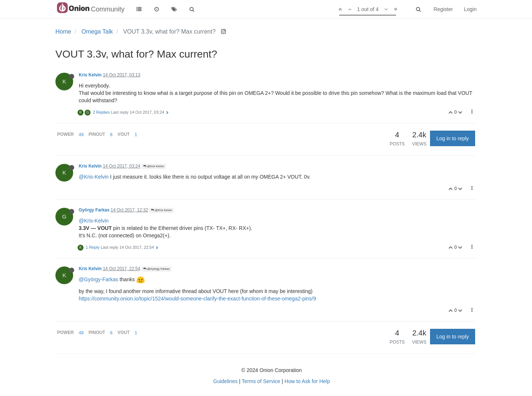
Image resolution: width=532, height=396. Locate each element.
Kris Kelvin (90, 75)
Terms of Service (261, 381)
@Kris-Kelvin (94, 177)
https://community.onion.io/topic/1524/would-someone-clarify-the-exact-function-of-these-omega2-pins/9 (197, 299)
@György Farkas (156, 269)
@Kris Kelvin (154, 166)
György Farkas (94, 210)
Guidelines (225, 381)
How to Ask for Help (307, 381)
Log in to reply (453, 138)
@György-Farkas (98, 279)
